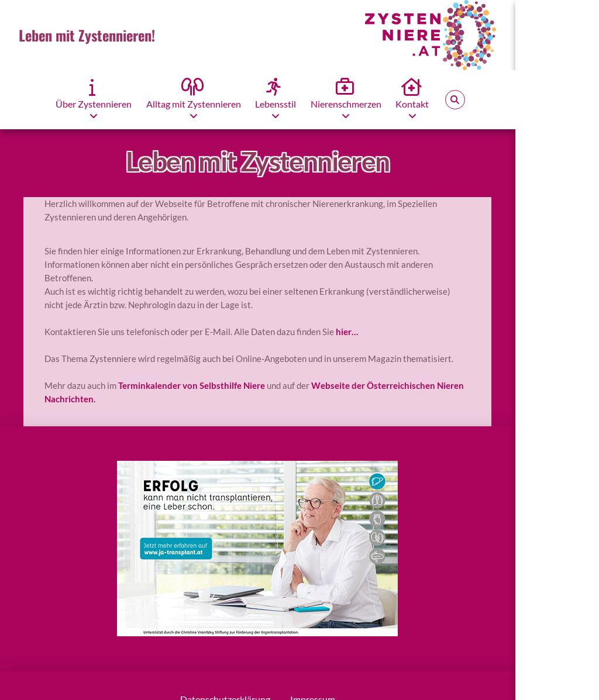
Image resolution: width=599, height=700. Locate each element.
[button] (455, 100)
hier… (347, 332)
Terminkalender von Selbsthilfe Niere (192, 385)
